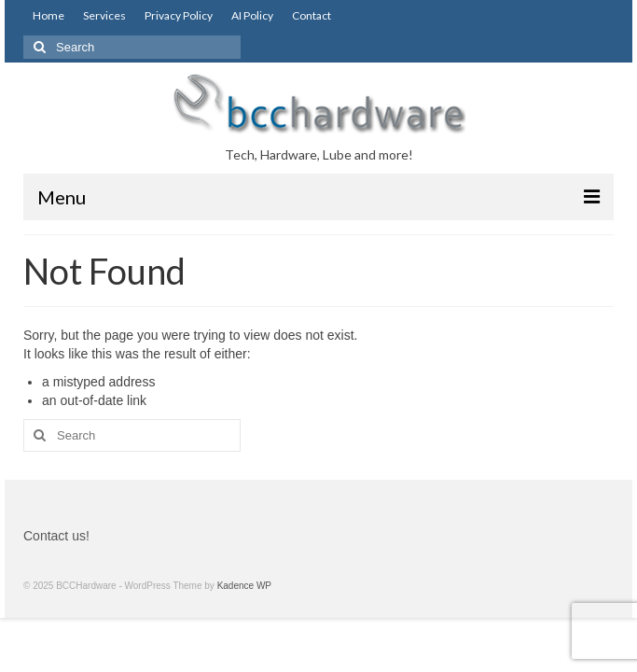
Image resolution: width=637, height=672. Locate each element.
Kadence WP (244, 586)
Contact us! (56, 536)
